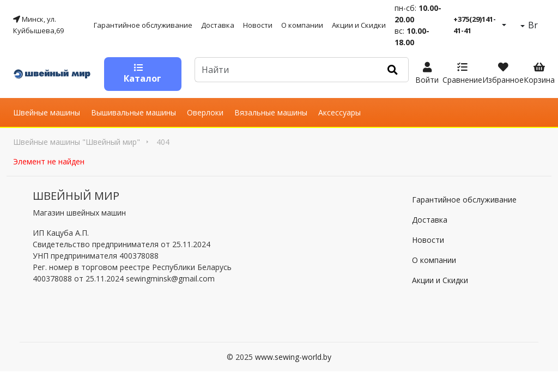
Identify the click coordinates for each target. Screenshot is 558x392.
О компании (302, 25)
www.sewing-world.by (293, 357)
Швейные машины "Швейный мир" (77, 142)
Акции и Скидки (359, 25)
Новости (258, 25)
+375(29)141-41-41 (475, 25)
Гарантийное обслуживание (143, 25)
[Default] (286, 70)
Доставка (218, 25)
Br (532, 25)
